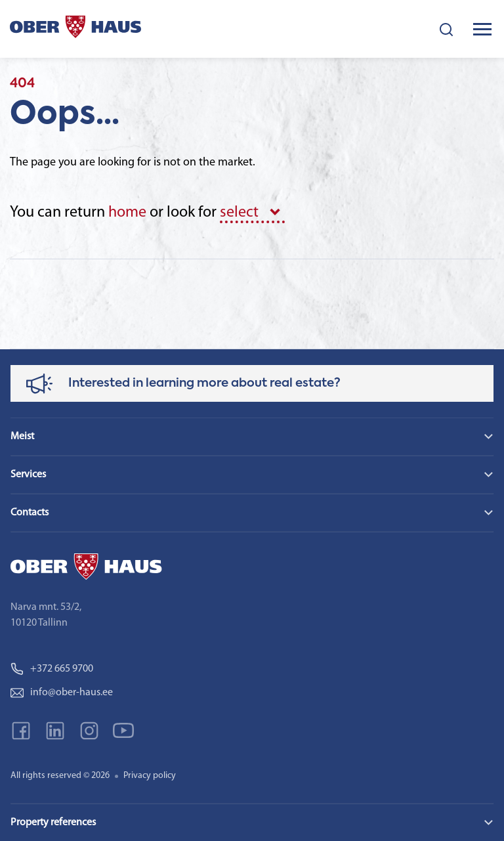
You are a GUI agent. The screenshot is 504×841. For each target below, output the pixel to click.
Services (28, 475)
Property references (53, 823)
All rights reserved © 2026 (60, 776)
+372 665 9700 (52, 669)
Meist (22, 437)
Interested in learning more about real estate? (204, 383)
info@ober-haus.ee (62, 693)
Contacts (30, 513)
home (127, 213)
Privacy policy (150, 776)
